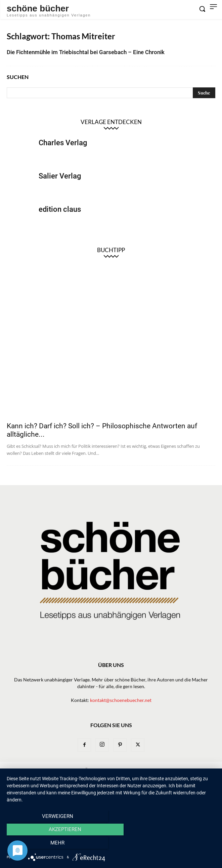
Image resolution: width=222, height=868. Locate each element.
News (70, 770)
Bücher (91, 770)
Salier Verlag (60, 176)
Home (19, 770)
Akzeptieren (111, 845)
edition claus (60, 209)
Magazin (164, 770)
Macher (139, 770)
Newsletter (45, 770)
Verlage (114, 770)
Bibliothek (192, 770)
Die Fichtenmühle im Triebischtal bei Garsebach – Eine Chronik (86, 52)
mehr (184, 845)
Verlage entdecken (111, 122)
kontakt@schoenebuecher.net (121, 700)
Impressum (93, 777)
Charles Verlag (63, 143)
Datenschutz (126, 777)
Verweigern (38, 845)
